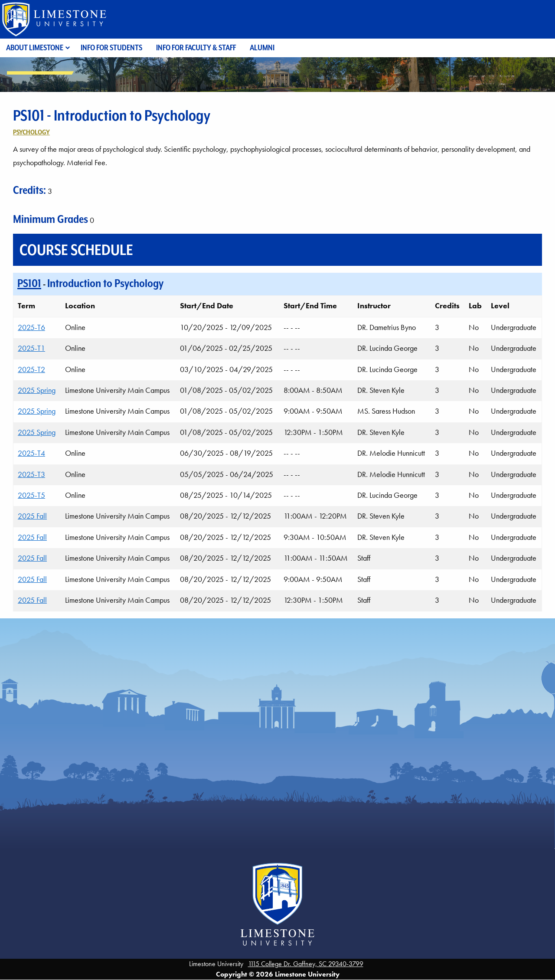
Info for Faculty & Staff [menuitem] (196, 47)
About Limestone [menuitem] (35, 47)
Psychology (31, 132)
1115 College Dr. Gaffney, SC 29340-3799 (306, 964)
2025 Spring (37, 390)
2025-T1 (31, 348)
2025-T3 (31, 474)
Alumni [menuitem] (262, 47)
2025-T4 (31, 453)
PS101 (29, 283)
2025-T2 (31, 369)
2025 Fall (32, 516)
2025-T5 (31, 495)
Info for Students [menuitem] (111, 47)
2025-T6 (31, 327)
